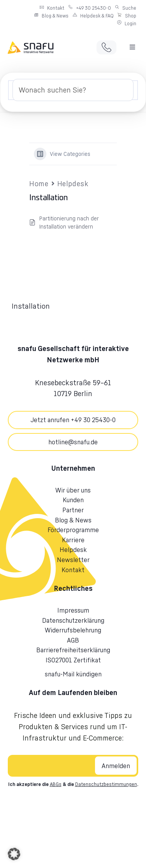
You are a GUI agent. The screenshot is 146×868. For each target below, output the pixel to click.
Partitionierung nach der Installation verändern (69, 222)
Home (39, 183)
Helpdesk (73, 183)
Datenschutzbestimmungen (106, 784)
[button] (132, 47)
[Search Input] (73, 90)
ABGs (56, 784)
